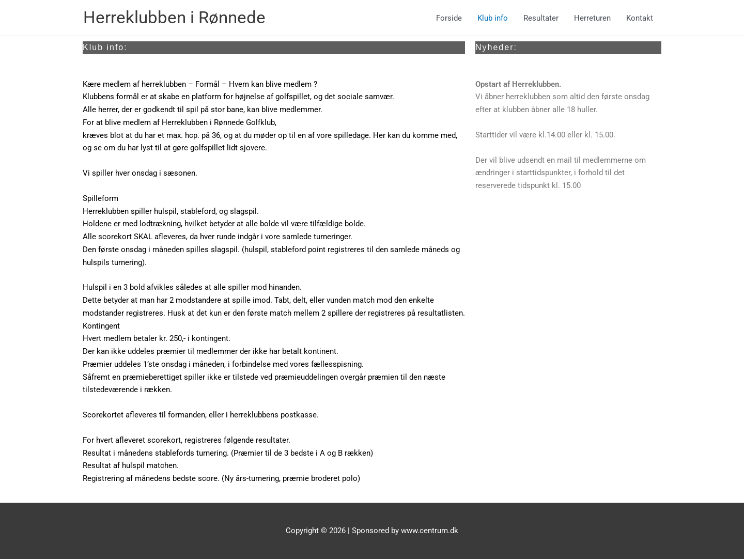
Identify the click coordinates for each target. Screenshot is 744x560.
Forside (449, 19)
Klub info (493, 19)
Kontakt (640, 19)
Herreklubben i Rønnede (180, 18)
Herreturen (592, 19)
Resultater (541, 19)
